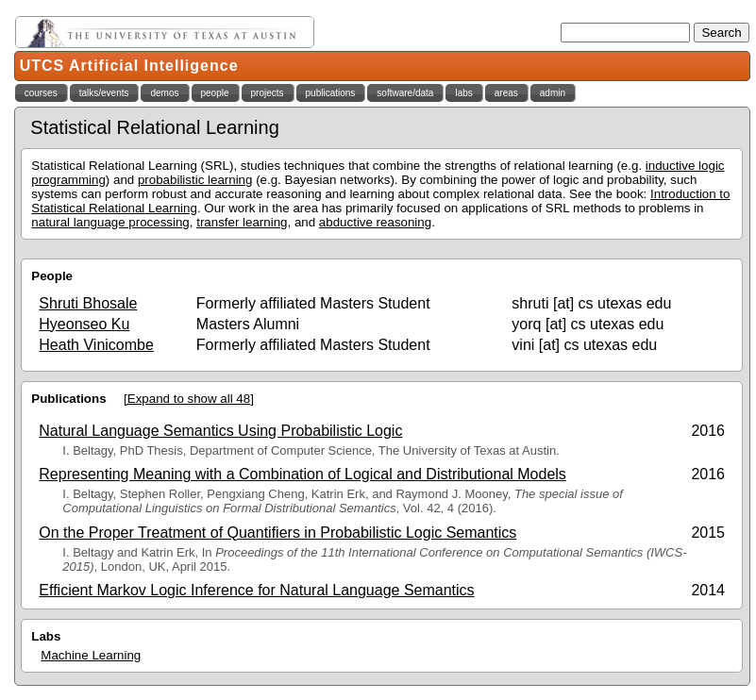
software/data (405, 93)
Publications (68, 399)
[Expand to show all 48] (189, 399)
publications (331, 93)
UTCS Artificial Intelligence (129, 66)
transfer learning (242, 222)
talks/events (104, 93)
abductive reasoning (375, 222)
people (215, 93)
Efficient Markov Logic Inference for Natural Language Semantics (256, 590)
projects (268, 93)
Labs (46, 636)
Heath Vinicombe (96, 345)
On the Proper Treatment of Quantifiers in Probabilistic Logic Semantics (277, 533)
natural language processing (110, 222)
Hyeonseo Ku (84, 324)
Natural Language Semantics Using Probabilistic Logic (220, 431)
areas (506, 93)
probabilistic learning (195, 180)
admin (553, 93)
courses (41, 93)
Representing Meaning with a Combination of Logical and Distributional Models (302, 474)
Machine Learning (91, 655)
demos (164, 93)
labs (463, 93)
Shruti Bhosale (88, 303)
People (52, 276)
